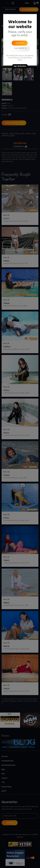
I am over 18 (20, 43)
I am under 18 (20, 48)
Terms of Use (18, 58)
